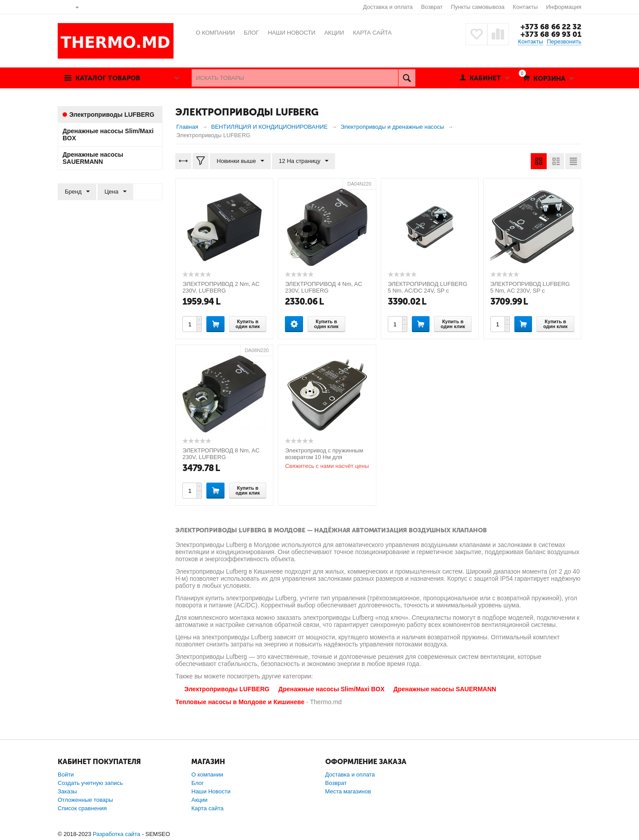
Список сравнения (82, 808)
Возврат (432, 7)
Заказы (67, 791)
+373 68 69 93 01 (551, 34)
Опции (294, 324)
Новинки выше (240, 161)
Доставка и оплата (388, 7)
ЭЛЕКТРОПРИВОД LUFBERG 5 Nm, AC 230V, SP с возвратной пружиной (530, 291)
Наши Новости (211, 791)
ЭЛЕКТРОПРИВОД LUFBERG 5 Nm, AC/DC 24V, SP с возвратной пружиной (428, 291)
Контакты (525, 7)
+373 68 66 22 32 (551, 27)
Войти (66, 775)
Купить (215, 324)
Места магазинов (348, 791)
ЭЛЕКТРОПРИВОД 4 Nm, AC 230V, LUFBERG (323, 287)
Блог (197, 783)
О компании (207, 775)
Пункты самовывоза (478, 7)
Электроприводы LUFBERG (227, 689)
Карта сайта (207, 808)
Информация (564, 7)
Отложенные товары (85, 800)
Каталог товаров (108, 78)
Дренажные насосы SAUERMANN (445, 689)
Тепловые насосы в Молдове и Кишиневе (240, 702)
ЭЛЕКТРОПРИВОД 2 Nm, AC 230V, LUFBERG (221, 287)
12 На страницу (304, 161)
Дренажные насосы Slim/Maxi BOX (331, 689)
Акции (199, 800)
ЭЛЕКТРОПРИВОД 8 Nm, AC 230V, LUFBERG (221, 454)
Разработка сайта (116, 834)
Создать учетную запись (90, 783)
